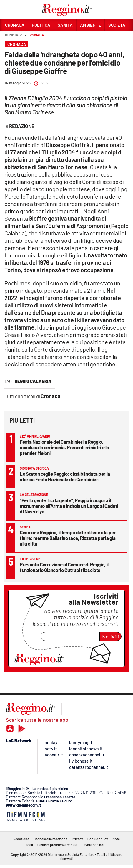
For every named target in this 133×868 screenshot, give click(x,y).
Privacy (77, 839)
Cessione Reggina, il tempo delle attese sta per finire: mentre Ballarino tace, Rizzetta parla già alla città (68, 538)
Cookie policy (98, 839)
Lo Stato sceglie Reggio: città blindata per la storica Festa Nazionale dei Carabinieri (65, 477)
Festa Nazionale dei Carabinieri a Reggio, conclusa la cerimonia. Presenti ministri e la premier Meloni (64, 447)
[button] (122, 38)
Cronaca (36, 35)
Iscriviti (110, 636)
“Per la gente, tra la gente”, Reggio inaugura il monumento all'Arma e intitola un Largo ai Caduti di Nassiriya (69, 506)
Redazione (21, 839)
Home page (14, 35)
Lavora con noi (93, 845)
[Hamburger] (8, 10)
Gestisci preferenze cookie (57, 845)
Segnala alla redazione (50, 839)
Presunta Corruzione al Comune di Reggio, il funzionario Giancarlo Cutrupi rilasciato (64, 567)
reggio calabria (33, 381)
